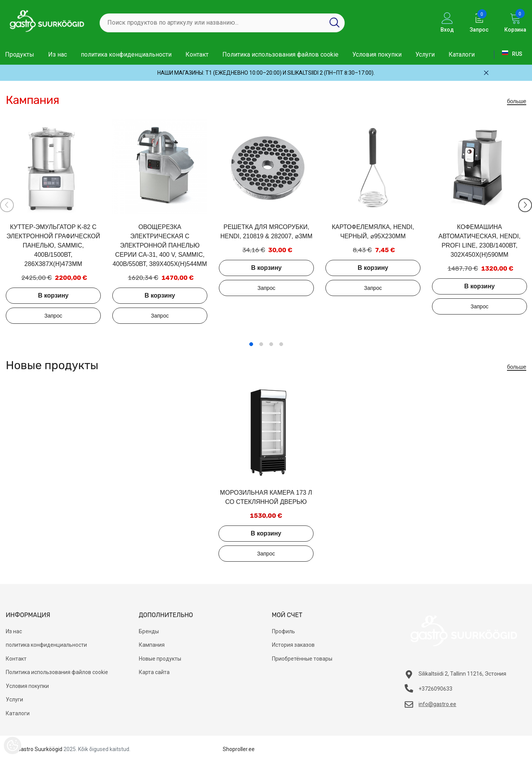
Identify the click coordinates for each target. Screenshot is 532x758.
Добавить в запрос (53, 316)
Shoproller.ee (239, 749)
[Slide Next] (525, 205)
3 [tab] (271, 344)
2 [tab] (261, 344)
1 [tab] (251, 344)
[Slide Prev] (7, 205)
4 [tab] (281, 344)
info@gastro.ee (437, 704)
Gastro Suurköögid (40, 749)
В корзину (53, 295)
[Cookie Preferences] (13, 745)
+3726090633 (435, 689)
